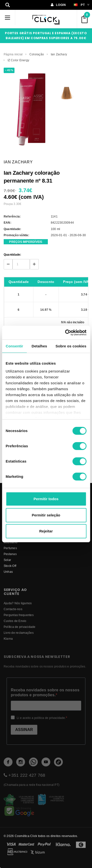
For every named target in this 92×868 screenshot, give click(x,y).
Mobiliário (11, 542)
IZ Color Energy (19, 60)
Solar (7, 560)
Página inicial (13, 54)
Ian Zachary (59, 54)
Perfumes (10, 548)
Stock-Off (10, 566)
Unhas (8, 572)
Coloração (37, 54)
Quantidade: (13, 255)
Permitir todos (46, 499)
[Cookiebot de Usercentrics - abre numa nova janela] (66, 333)
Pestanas (10, 554)
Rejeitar (46, 531)
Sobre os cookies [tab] (71, 346)
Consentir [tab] (14, 346)
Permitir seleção (46, 515)
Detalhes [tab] (39, 346)
